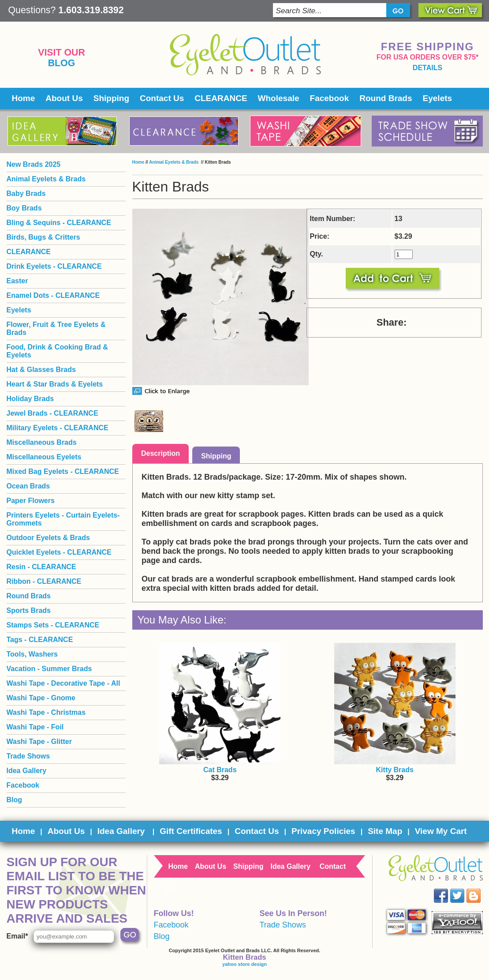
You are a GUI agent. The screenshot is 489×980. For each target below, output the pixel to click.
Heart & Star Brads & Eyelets (55, 384)
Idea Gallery (27, 771)
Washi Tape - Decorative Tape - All (63, 683)
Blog (62, 63)
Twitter (463, 889)
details (427, 68)
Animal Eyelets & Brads (174, 162)
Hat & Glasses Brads (41, 370)
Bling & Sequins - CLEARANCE (59, 223)
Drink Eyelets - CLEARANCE (54, 266)
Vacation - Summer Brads (49, 669)
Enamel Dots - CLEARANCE (53, 295)
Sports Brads (29, 610)
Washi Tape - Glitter (39, 742)
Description (161, 453)
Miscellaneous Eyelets (44, 457)
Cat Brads (220, 770)
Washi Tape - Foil (35, 727)
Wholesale (279, 98)
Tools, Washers (32, 654)
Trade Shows (28, 756)
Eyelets (438, 98)
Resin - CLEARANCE (41, 567)
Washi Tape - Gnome (41, 698)
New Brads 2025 (34, 164)
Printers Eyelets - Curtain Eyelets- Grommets (63, 519)
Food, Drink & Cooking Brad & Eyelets (57, 351)
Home (24, 98)
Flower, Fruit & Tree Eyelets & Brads (56, 329)
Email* (17, 936)
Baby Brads (26, 193)
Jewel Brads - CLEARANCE (52, 413)
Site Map (385, 831)
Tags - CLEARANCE (40, 640)
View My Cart (441, 831)
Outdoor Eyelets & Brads (48, 538)
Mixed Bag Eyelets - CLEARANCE (63, 471)
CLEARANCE (221, 98)
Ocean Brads (28, 486)
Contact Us (162, 98)
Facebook (330, 98)
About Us (64, 98)
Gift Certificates (191, 831)
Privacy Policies (323, 831)
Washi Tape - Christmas (46, 712)
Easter (17, 281)
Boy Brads (24, 208)
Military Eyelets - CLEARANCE (58, 428)
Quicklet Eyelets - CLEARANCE (59, 552)
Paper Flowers (31, 501)
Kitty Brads (395, 770)
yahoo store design (244, 964)
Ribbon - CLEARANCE (44, 581)
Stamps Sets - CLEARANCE (53, 625)
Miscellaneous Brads (42, 442)
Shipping (111, 98)
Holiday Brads (30, 399)
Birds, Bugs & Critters (43, 237)
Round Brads (386, 98)
